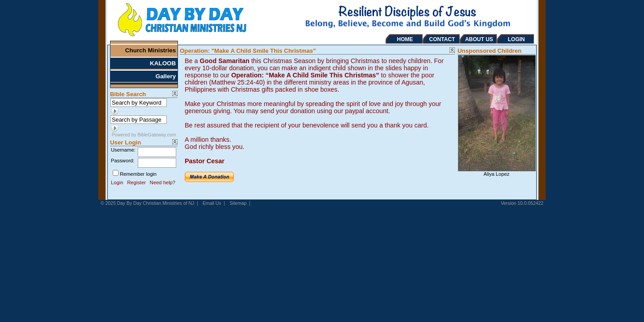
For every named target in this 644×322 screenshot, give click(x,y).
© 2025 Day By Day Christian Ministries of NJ (147, 203)
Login (117, 182)
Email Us (212, 203)
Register (136, 182)
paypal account (366, 111)
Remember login (138, 174)
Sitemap (238, 203)
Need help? (163, 182)
